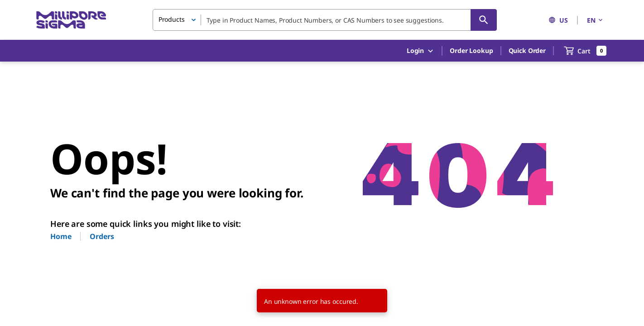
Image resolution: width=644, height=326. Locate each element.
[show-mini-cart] (585, 51)
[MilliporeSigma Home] (71, 20)
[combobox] (325, 20)
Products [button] (172, 19)
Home (61, 236)
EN (596, 20)
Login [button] (421, 51)
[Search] (484, 20)
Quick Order (527, 50)
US (558, 20)
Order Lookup (471, 50)
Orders (102, 236)
